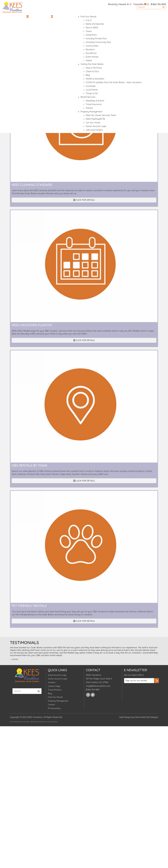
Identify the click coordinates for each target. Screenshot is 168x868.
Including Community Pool (98, 42)
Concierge (91, 86)
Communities (92, 46)
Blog (88, 75)
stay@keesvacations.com (98, 686)
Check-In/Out (92, 71)
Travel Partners (55, 690)
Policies (89, 108)
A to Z (89, 20)
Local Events (92, 90)
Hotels (89, 60)
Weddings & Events (95, 101)
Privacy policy (54, 708)
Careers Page (54, 686)
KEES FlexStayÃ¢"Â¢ (95, 119)
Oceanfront (91, 35)
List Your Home (93, 123)
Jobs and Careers (94, 130)
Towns (89, 31)
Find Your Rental (88, 17)
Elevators (90, 49)
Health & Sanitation (95, 79)
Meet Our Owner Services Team (101, 115)
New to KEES (92, 28)
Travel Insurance (94, 104)
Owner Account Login (96, 126)
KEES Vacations (12, 7)
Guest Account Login (57, 675)
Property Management (91, 112)
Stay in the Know (94, 68)
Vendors (52, 682)
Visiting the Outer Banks (92, 64)
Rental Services (88, 97)
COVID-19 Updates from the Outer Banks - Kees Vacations (114, 82)
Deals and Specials (95, 24)
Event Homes (92, 57)
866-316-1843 (159, 4)
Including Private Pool (96, 38)
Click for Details (84, 200)
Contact (52, 705)
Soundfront (91, 53)
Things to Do (92, 93)
